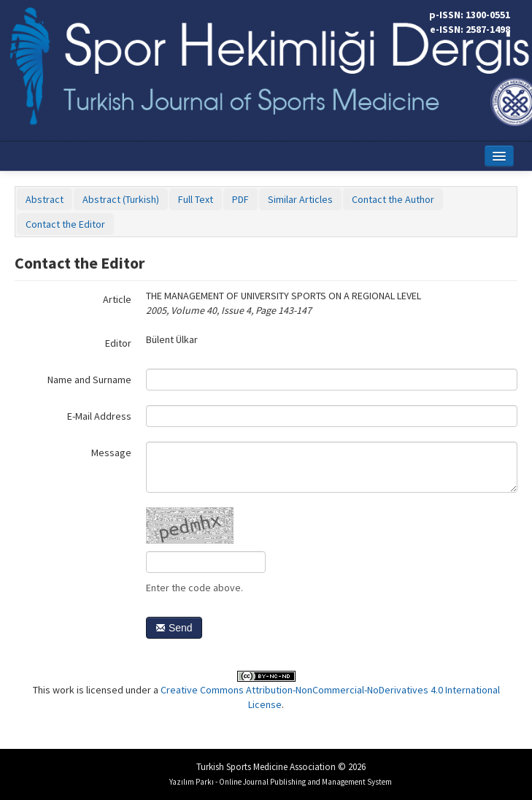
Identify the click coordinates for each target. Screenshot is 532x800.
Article (117, 299)
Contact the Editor (65, 224)
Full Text (196, 199)
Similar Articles (300, 199)
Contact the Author (393, 199)
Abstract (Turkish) (121, 199)
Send (174, 628)
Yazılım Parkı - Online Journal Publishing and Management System (281, 782)
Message (111, 453)
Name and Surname (89, 380)
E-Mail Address (99, 416)
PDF (240, 199)
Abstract (45, 199)
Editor (118, 343)
